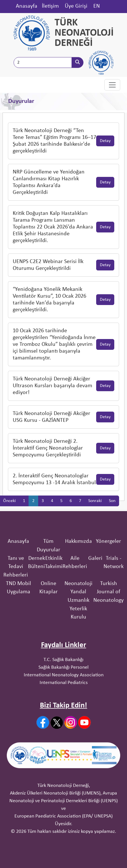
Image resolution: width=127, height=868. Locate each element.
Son (112, 510)
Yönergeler (108, 566)
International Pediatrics (64, 707)
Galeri (95, 583)
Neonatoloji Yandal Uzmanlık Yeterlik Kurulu (78, 625)
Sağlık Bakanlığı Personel (64, 692)
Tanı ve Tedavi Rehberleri (16, 591)
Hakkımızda (78, 566)
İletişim (50, 6)
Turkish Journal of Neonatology (108, 617)
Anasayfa (27, 6)
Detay (105, 150)
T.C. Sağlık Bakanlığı (64, 684)
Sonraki (95, 510)
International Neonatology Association (64, 700)
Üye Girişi (76, 6)
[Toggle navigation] (112, 85)
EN (97, 6)
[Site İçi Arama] (43, 63)
